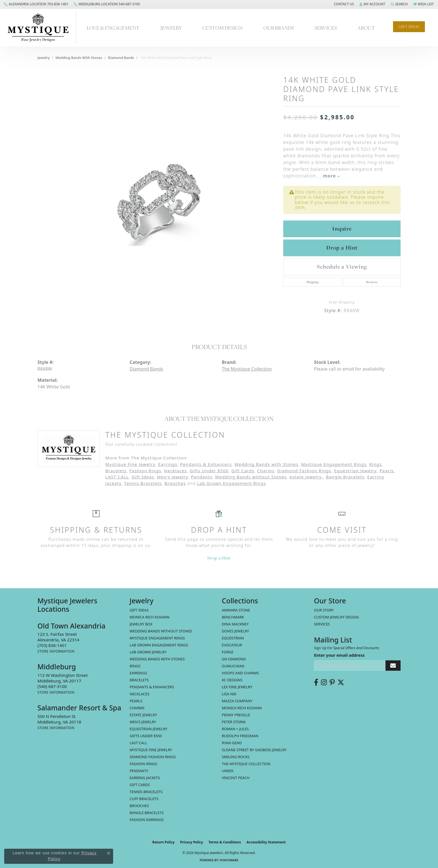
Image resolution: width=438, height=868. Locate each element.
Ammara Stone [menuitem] (236, 610)
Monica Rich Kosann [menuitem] (242, 708)
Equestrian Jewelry (355, 471)
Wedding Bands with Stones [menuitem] (157, 659)
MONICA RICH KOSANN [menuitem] (150, 617)
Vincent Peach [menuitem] (236, 778)
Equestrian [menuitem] (233, 638)
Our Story (324, 610)
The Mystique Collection (247, 369)
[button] (343, 4)
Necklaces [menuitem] (140, 694)
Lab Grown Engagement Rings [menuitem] (159, 645)
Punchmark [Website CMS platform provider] (229, 860)
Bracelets (116, 471)
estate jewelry (306, 477)
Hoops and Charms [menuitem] (240, 673)
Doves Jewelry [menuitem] (235, 631)
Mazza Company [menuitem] (237, 701)
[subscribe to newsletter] (393, 666)
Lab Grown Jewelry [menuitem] (148, 652)
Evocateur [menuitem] (232, 645)
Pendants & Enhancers (206, 464)
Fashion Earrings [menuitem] (147, 820)
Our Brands (279, 28)
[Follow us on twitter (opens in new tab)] (341, 682)
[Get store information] (56, 651)
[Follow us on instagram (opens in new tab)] (324, 682)
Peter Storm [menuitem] (234, 722)
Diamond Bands (121, 58)
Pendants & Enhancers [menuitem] (152, 687)
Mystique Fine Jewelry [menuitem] (151, 750)
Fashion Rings (145, 471)
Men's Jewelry (172, 477)
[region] (158, 197)
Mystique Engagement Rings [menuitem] (157, 638)
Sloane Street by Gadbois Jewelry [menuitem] (254, 750)
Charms (266, 471)
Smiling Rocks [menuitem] (236, 757)
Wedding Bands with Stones (79, 58)
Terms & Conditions (225, 842)
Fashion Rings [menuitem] (143, 764)
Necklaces (175, 471)
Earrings (168, 464)
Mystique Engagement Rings (334, 464)
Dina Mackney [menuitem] (235, 624)
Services (326, 28)
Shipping (313, 282)
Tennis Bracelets (143, 483)
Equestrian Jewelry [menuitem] (148, 729)
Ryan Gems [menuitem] (232, 743)
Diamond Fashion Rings (304, 471)
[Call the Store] (52, 645)
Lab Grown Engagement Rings (231, 483)
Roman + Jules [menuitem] (235, 729)
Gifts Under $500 (209, 471)
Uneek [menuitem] (228, 771)
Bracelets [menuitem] (139, 680)
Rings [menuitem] (135, 666)
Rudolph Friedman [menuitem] (240, 736)
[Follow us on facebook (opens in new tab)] (316, 682)
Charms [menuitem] (137, 708)
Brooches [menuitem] (139, 806)
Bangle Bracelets (345, 477)
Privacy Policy (192, 842)
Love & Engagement (113, 28)
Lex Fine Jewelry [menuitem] (237, 687)
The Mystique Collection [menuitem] (246, 764)
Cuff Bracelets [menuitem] (144, 799)
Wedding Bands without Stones (251, 477)
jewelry (44, 58)
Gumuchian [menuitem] (233, 666)
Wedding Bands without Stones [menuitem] (161, 631)
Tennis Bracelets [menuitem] (146, 792)
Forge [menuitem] (228, 652)
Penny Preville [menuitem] (236, 715)
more (331, 176)
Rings (376, 464)
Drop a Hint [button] (342, 248)
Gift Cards (243, 471)
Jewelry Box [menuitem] (141, 624)
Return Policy (163, 842)
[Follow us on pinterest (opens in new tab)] (332, 682)
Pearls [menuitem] (136, 701)
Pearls (387, 471)
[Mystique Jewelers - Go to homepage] (41, 28)
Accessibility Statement (266, 842)
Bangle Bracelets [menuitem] (147, 813)
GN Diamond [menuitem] (234, 659)
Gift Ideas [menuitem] (139, 610)
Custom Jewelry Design (336, 617)
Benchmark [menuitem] (233, 617)
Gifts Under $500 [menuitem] (146, 736)
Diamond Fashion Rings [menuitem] (153, 757)
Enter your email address (339, 655)
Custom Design (222, 28)
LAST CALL (117, 477)
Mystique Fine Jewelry (130, 464)
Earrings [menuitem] (138, 673)
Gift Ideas (409, 27)
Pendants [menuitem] (139, 771)
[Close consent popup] (109, 853)
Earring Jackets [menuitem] (145, 778)
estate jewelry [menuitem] (143, 715)
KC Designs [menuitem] (232, 680)
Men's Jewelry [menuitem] (143, 722)
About (366, 28)
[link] (36, 4)
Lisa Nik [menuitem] (229, 694)
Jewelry (171, 28)
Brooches (175, 483)
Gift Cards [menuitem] (140, 785)
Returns (372, 282)
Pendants (202, 477)
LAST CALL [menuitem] (138, 743)
